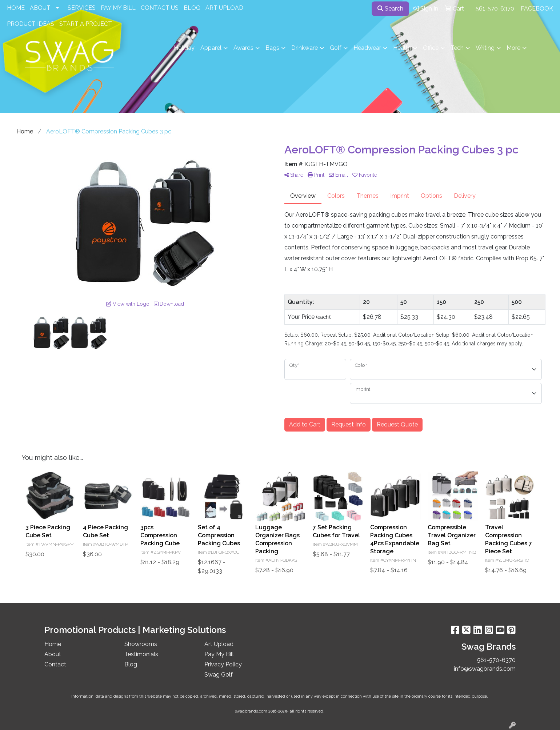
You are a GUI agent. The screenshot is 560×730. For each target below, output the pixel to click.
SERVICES (82, 8)
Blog (131, 664)
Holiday (184, 48)
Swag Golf (219, 675)
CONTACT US (160, 8)
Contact (55, 664)
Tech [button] (457, 48)
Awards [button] (243, 48)
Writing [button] (485, 48)
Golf (336, 48)
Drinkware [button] (305, 48)
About (53, 654)
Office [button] (431, 48)
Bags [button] (272, 48)
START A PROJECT (86, 24)
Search (390, 9)
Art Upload (219, 644)
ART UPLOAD (224, 8)
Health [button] (402, 48)
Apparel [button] (211, 48)
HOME (16, 8)
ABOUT (40, 8)
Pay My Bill (219, 654)
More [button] (513, 48)
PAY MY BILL (118, 8)
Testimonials (141, 654)
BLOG (192, 8)
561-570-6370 (495, 9)
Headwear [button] (367, 48)
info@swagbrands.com (485, 669)
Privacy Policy (223, 664)
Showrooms (141, 644)
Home (53, 644)
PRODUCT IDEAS (31, 24)
